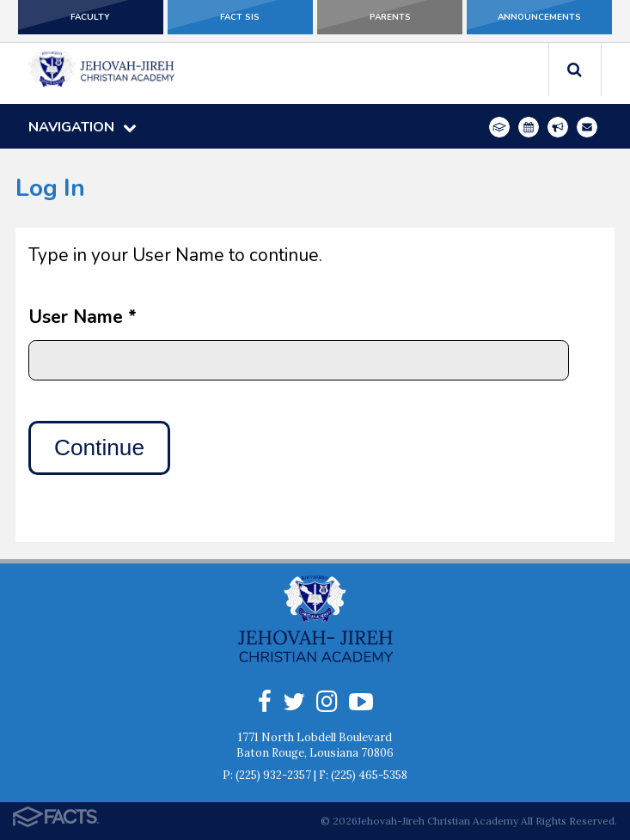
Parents (390, 17)
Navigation (83, 127)
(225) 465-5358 (369, 775)
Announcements (539, 17)
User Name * (83, 317)
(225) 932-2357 (273, 775)
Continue (99, 447)
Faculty (90, 17)
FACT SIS (240, 17)
